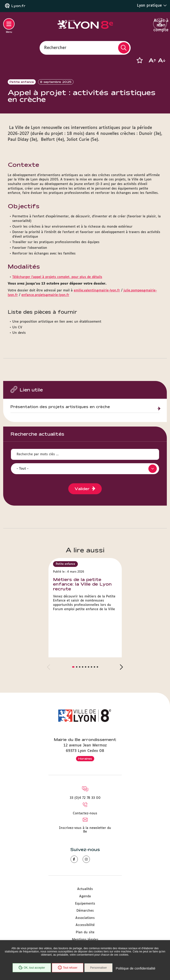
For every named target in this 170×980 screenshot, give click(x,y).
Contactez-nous (85, 813)
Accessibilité (85, 925)
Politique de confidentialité (135, 968)
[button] (140, 60)
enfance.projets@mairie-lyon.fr (45, 295)
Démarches (85, 911)
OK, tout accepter (32, 968)
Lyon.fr (18, 6)
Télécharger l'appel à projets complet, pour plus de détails (57, 277)
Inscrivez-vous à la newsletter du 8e (85, 830)
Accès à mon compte (160, 24)
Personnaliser (98, 968)
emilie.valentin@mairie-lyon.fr (97, 291)
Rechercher (55, 48)
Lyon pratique (152, 5)
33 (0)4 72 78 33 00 (85, 798)
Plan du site (85, 932)
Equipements (85, 904)
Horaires (85, 759)
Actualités (85, 889)
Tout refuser (68, 968)
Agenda (85, 896)
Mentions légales (85, 940)
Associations (85, 918)
